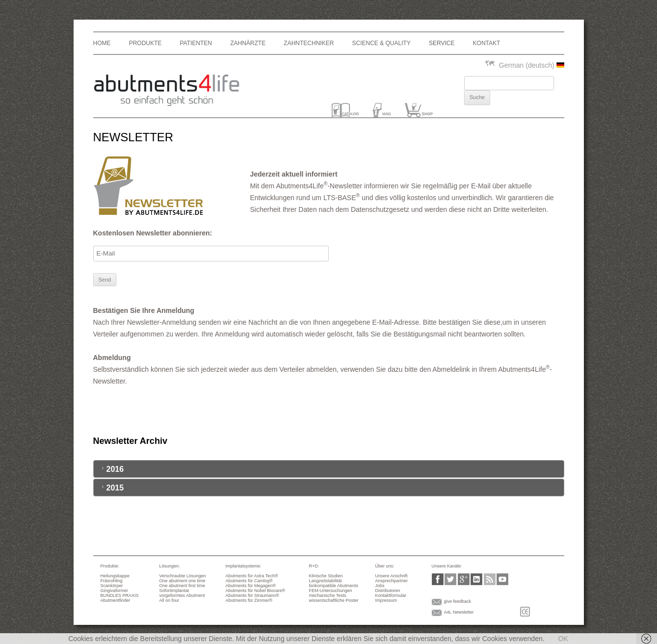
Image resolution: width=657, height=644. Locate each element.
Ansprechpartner (392, 581)
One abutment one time (183, 581)
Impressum (386, 600)
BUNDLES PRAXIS (120, 595)
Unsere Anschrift (392, 576)
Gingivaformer (115, 591)
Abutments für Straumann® (252, 595)
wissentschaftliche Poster (334, 600)
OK (563, 639)
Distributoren (388, 591)
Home (102, 43)
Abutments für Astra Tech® (252, 576)
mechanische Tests (328, 595)
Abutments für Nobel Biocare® (256, 591)
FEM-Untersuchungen (331, 591)
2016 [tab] (111, 469)
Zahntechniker (309, 43)
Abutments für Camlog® (249, 581)
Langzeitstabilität (326, 581)
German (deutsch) (524, 65)
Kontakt (487, 43)
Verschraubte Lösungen (183, 576)
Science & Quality (381, 43)
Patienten (196, 43)
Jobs (380, 586)
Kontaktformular (391, 595)
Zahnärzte (248, 43)
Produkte (145, 43)
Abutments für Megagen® (251, 586)
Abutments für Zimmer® (249, 600)
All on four (170, 600)
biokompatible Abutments (334, 586)
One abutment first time (183, 586)
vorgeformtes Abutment (182, 595)
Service (442, 43)
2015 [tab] (111, 487)
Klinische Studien (326, 576)
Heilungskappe (115, 576)
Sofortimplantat (174, 591)
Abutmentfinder (116, 600)
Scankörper (112, 586)
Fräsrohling (112, 581)
